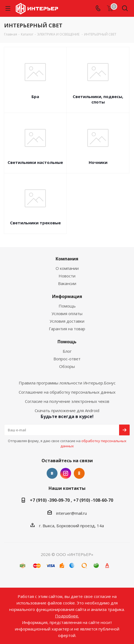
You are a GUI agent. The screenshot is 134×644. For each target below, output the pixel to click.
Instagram (66, 473)
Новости (67, 276)
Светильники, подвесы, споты (98, 99)
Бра (35, 96)
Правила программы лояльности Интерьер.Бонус (67, 383)
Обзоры (67, 366)
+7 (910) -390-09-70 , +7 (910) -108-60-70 (71, 500)
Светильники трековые (35, 223)
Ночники (98, 162)
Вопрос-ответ (67, 359)
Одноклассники (79, 473)
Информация (67, 296)
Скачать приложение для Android (67, 410)
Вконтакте (52, 473)
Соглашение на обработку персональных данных (67, 392)
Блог (67, 351)
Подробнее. (67, 616)
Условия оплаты (67, 313)
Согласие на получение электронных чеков (67, 401)
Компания (67, 259)
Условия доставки (67, 321)
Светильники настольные (35, 162)
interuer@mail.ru (71, 513)
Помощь (67, 306)
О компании (67, 268)
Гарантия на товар (67, 329)
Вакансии (67, 283)
